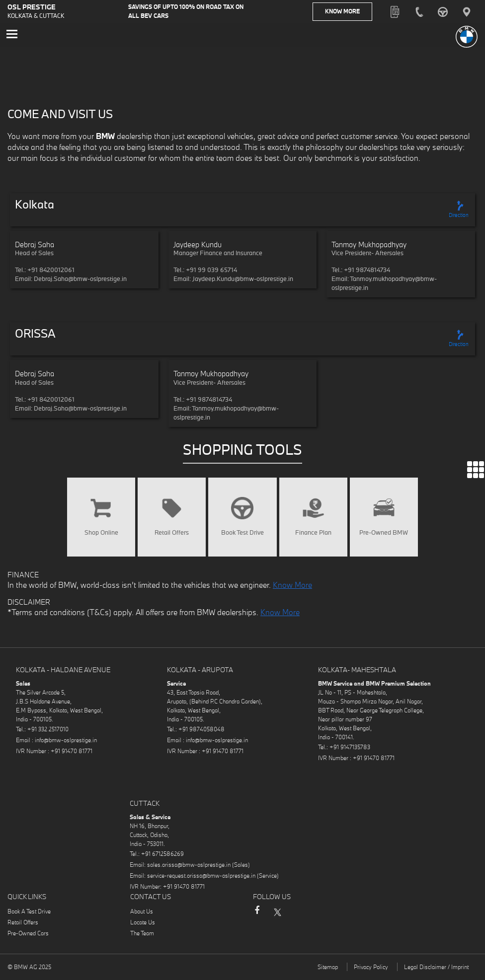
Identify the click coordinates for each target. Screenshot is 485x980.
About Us (142, 914)
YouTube (317, 914)
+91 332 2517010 (48, 732)
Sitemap (328, 969)
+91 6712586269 (162, 856)
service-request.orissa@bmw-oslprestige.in (201, 878)
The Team (142, 936)
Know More (348, 12)
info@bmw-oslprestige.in (66, 742)
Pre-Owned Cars (28, 936)
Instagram (297, 914)
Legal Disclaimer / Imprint (436, 969)
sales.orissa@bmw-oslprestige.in (189, 867)
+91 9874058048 (202, 732)
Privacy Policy (371, 969)
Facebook (257, 917)
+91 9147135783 (350, 749)
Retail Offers (23, 925)
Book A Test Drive (29, 914)
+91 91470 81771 (72, 753)
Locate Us (143, 925)
